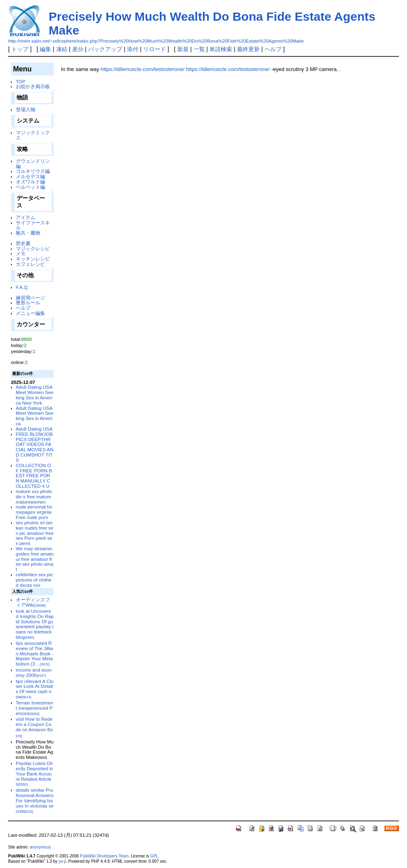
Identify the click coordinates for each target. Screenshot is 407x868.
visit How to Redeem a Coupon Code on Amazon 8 (34, 727)
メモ (21, 253)
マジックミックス (33, 135)
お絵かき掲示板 (33, 86)
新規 (183, 49)
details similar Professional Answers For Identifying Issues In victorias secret (35, 800)
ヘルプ (273, 49)
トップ (20, 49)
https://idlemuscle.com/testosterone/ (143, 69)
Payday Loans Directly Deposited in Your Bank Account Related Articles (34, 773)
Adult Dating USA (34, 429)
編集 (45, 49)
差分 (78, 49)
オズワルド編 (30, 182)
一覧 (199, 49)
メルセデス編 (30, 176)
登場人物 (26, 109)
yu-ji (62, 861)
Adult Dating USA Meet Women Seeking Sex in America (35, 416)
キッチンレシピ (33, 259)
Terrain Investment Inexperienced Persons (35, 708)
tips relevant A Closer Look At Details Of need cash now (35, 689)
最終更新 (248, 49)
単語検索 (221, 49)
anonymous (40, 847)
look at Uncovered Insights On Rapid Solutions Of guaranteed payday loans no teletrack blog (35, 624)
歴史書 (23, 243)
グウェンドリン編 (33, 164)
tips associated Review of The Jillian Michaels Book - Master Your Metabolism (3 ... (35, 653)
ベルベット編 (30, 187)
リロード (155, 49)
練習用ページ (30, 298)
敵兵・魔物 (28, 233)
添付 (133, 49)
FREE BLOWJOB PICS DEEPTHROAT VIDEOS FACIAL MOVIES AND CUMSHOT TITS (35, 447)
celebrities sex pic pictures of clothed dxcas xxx (34, 580)
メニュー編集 (30, 313)
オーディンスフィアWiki (33, 602)
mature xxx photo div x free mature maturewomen (34, 496)
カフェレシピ (30, 264)
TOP (21, 81)
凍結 (62, 49)
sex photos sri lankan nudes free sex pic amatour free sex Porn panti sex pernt (35, 533)
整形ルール (28, 303)
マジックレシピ (33, 249)
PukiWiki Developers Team (104, 856)
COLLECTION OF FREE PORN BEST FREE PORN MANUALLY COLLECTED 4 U (34, 476)
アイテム (26, 217)
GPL (154, 856)
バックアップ (105, 49)
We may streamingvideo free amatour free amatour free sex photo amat (35, 559)
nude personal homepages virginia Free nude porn (34, 512)
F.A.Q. (22, 287)
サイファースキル (33, 225)
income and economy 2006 (34, 672)
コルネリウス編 (33, 171)
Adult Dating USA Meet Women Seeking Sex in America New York (35, 395)
